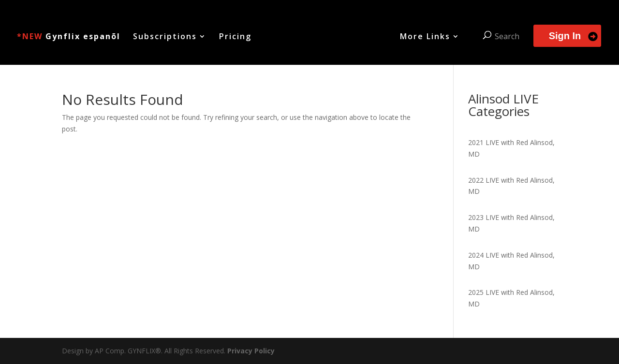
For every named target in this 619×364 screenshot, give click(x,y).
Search (507, 36)
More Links (425, 37)
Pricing (235, 37)
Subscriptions (165, 37)
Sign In (565, 36)
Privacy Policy (251, 351)
